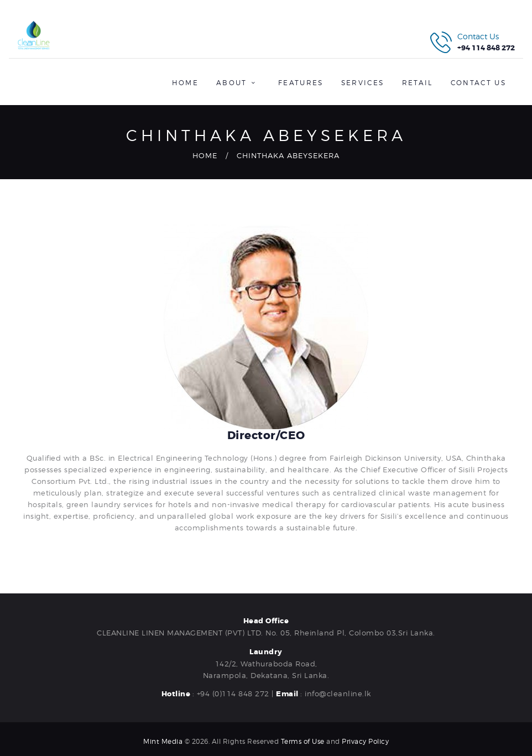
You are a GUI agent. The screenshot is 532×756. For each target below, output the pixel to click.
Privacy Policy (365, 741)
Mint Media (163, 741)
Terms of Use (303, 741)
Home (205, 155)
